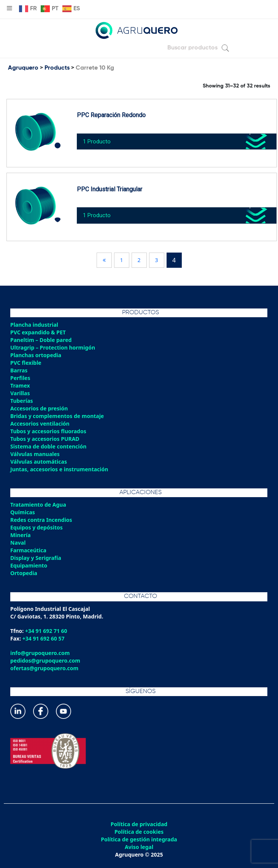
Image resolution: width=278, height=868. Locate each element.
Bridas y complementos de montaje (57, 416)
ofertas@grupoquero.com (44, 668)
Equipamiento (29, 565)
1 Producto (97, 141)
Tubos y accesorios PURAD (45, 439)
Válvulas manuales (35, 454)
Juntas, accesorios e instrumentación (59, 469)
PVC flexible (26, 363)
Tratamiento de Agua (38, 505)
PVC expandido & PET (38, 332)
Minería (21, 535)
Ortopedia (24, 573)
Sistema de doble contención (48, 446)
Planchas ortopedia (36, 355)
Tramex (20, 386)
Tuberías (22, 401)
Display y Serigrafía (36, 558)
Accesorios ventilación (40, 424)
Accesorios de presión (39, 408)
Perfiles (20, 378)
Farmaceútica (28, 550)
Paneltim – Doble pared (41, 340)
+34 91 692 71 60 (46, 631)
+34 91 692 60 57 (44, 638)
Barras (19, 370)
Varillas (20, 393)
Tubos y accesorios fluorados (48, 431)
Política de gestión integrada (139, 839)
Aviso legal (139, 847)
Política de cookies (139, 832)
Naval (18, 543)
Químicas (23, 512)
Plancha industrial (34, 325)
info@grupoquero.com (40, 653)
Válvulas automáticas (39, 462)
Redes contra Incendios (41, 520)
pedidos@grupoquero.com (45, 661)
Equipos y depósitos (37, 527)
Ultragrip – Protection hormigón (53, 347)
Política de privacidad (139, 824)
